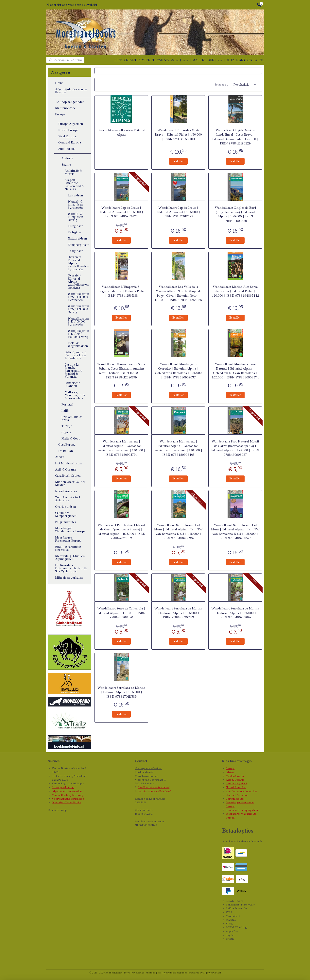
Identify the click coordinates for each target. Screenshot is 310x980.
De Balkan (66, 451)
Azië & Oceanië (66, 469)
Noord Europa (68, 130)
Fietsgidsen (76, 232)
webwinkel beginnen (175, 973)
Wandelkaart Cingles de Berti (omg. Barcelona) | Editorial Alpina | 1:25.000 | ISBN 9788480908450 (235, 214)
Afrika (60, 457)
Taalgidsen (76, 251)
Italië (65, 410)
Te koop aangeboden (70, 102)
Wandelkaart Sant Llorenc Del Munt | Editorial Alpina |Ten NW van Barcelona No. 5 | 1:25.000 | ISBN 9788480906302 (178, 532)
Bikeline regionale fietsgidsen (68, 548)
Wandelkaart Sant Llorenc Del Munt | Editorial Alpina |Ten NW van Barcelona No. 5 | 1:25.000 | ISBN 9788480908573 (235, 532)
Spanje (66, 164)
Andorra (67, 158)
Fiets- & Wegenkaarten (78, 344)
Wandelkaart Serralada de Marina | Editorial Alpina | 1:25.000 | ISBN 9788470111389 (121, 692)
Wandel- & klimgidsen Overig (75, 217)
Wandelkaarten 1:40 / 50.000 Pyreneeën (78, 321)
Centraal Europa (70, 142)
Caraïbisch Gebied (68, 475)
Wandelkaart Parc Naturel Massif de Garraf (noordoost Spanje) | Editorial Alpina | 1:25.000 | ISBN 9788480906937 (235, 448)
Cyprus (67, 432)
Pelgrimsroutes (66, 522)
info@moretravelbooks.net (154, 787)
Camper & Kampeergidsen (66, 514)
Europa (60, 114)
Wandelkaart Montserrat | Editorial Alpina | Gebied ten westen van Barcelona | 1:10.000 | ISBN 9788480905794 (121, 448)
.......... (185, 60)
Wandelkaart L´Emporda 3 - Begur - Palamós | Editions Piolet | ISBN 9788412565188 (121, 291)
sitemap (151, 973)
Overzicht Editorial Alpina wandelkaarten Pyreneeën (78, 263)
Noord (230, 787)
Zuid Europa (67, 149)
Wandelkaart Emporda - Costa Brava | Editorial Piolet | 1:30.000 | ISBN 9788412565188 (178, 135)
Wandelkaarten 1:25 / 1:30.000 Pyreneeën (78, 297)
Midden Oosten (235, 776)
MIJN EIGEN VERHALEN (245, 60)
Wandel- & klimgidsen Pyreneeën (75, 204)
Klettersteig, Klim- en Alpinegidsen (70, 557)
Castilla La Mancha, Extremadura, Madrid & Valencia (74, 371)
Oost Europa (67, 444)
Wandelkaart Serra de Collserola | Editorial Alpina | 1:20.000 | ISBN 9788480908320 (121, 613)
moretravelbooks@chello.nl (154, 791)
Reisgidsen (75, 195)
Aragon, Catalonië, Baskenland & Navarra (74, 184)
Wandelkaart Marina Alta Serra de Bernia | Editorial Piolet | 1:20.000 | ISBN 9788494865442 (235, 291)
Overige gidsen (66, 507)
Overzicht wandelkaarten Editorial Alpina (121, 132)
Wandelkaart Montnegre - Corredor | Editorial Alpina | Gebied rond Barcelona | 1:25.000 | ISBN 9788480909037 (178, 371)
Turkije (67, 426)
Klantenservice (65, 108)
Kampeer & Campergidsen (242, 810)
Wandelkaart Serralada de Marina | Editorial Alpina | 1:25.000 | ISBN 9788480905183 (178, 613)
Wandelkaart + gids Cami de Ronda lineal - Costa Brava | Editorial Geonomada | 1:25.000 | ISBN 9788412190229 (235, 137)
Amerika (240, 787)
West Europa (67, 136)
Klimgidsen (76, 226)
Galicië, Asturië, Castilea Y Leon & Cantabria (76, 355)
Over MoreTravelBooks (66, 802)
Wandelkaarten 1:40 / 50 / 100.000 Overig (78, 334)
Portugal (67, 404)
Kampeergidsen (78, 245)
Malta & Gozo (71, 438)
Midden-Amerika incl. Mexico (70, 483)
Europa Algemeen (71, 124)
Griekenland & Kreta (72, 418)
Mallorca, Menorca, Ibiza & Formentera (75, 395)
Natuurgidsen (77, 238)
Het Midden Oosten (69, 463)
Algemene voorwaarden (67, 791)
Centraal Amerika (237, 795)
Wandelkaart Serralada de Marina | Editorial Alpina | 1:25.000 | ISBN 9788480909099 (235, 613)
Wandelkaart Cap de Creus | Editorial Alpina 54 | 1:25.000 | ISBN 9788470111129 (178, 212)
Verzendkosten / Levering (67, 795)
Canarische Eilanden (72, 384)
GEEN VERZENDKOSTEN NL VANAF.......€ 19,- (147, 60)
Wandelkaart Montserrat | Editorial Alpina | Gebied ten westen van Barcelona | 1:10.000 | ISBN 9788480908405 (178, 448)
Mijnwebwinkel (212, 973)
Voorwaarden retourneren (68, 799)
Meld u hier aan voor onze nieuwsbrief (72, 5)
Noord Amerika (66, 491)
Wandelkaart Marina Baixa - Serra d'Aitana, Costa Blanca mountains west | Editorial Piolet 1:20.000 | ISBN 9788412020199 (121, 371)
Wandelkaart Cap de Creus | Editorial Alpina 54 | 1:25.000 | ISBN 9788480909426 (121, 212)
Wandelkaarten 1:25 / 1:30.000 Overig (78, 309)
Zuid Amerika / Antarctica (241, 791)
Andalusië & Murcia (73, 172)
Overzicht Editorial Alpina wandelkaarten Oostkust (78, 281)
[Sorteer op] (244, 85)
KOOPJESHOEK (203, 60)
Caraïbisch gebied (236, 783)
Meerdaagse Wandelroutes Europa (70, 530)
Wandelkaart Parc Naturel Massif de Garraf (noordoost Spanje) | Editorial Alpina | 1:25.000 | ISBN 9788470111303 (121, 532)
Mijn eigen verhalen (69, 577)
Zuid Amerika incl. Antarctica (68, 499)
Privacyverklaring (63, 787)
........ (220, 60)
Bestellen (178, 161)
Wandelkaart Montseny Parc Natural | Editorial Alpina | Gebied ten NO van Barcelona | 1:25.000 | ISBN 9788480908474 (235, 371)
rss (159, 973)
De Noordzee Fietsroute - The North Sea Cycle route (71, 568)
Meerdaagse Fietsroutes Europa (68, 539)
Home (59, 83)
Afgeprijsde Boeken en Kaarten (71, 91)
